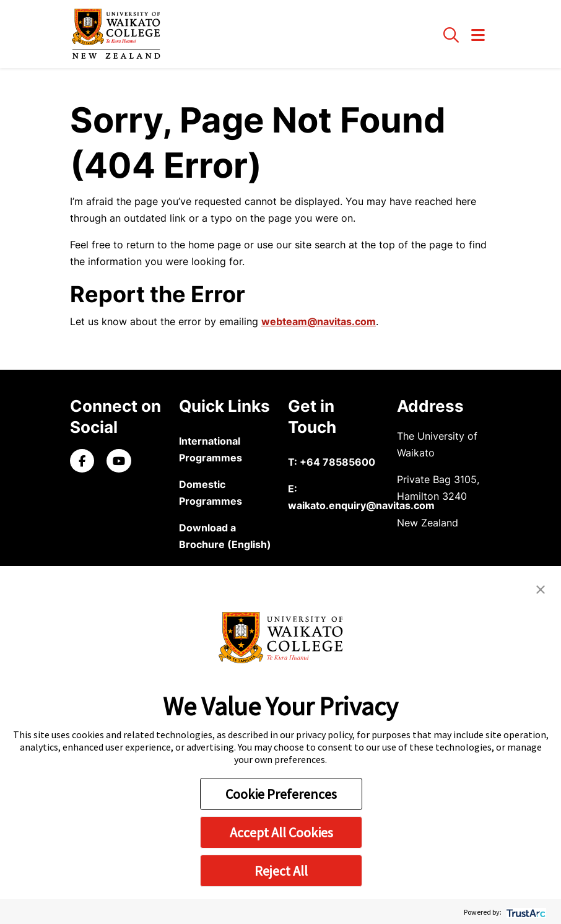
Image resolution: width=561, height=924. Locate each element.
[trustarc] (525, 912)
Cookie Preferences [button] (281, 794)
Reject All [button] (281, 871)
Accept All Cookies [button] (281, 832)
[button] (541, 588)
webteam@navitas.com (319, 321)
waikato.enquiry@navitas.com (361, 505)
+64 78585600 (337, 462)
